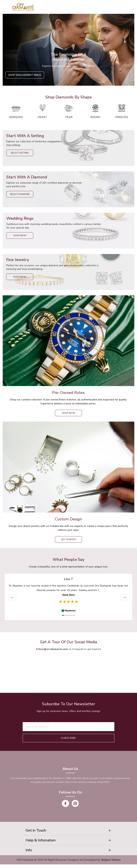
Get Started (69, 539)
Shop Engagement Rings (25, 75)
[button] (68, 831)
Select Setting (20, 153)
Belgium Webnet (111, 863)
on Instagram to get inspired (72, 649)
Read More (69, 595)
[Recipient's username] (68, 727)
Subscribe (68, 738)
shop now (68, 413)
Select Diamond (20, 194)
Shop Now (20, 236)
